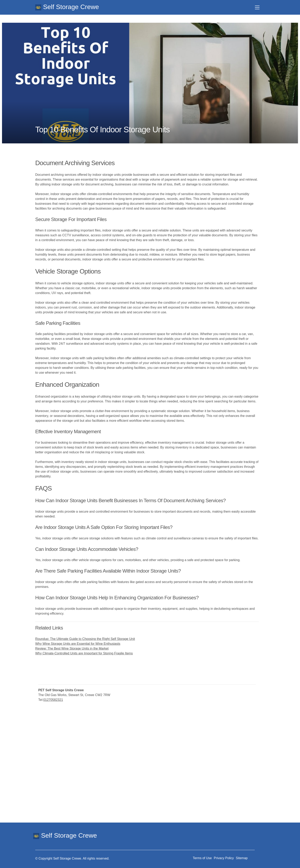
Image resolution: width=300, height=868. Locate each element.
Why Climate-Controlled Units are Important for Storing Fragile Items (84, 653)
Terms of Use (202, 858)
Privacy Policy (224, 858)
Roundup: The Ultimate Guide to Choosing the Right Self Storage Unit (85, 639)
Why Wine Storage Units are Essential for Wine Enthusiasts (78, 644)
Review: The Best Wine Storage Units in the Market (72, 648)
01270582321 (53, 700)
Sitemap (242, 858)
